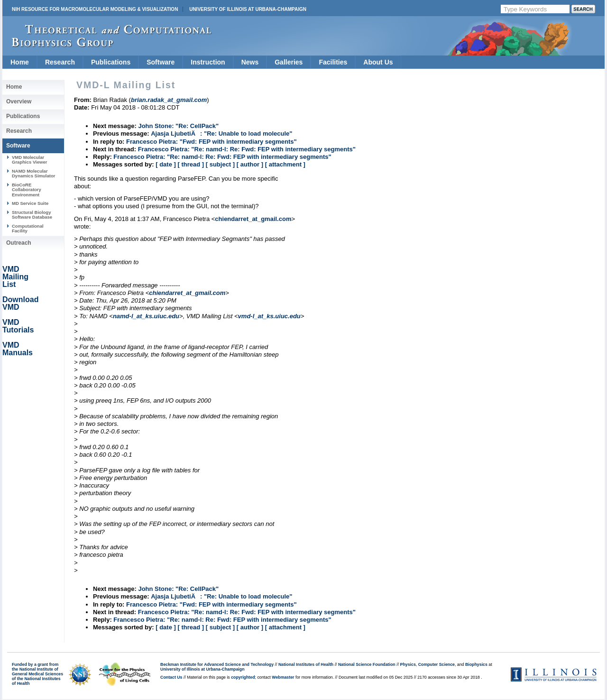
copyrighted (243, 677)
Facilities (333, 62)
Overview (19, 101)
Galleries (289, 62)
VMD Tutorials (18, 326)
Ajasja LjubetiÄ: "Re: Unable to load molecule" (221, 134)
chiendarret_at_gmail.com (253, 219)
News (250, 62)
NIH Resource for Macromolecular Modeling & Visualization (95, 9)
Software (161, 62)
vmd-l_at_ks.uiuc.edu (269, 316)
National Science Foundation (367, 664)
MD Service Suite (30, 203)
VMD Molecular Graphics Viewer (29, 160)
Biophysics (476, 664)
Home (20, 62)
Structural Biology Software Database (32, 215)
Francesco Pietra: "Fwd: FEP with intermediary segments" (212, 142)
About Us (378, 62)
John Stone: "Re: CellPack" (178, 126)
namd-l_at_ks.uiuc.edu (146, 316)
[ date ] (166, 164)
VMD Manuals (18, 349)
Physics (408, 664)
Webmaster (283, 677)
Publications (111, 62)
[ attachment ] (285, 164)
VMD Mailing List (15, 277)
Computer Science (437, 664)
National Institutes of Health (306, 664)
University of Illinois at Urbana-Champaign (248, 9)
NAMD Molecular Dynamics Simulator (34, 173)
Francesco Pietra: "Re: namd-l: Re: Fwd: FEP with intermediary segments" (247, 149)
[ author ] (250, 164)
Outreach (19, 243)
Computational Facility (28, 228)
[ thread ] (191, 164)
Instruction (208, 62)
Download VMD (20, 303)
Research (60, 62)
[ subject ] (220, 164)
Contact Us (171, 677)
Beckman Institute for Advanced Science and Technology (217, 664)
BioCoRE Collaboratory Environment (27, 190)
